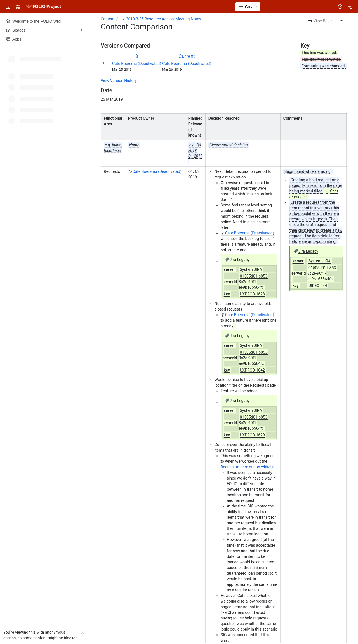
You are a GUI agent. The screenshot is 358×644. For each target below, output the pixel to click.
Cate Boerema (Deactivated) (137, 64)
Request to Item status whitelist (248, 467)
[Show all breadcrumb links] (120, 19)
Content (108, 19)
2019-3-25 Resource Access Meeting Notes (164, 19)
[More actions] (341, 21)
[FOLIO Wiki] (43, 7)
